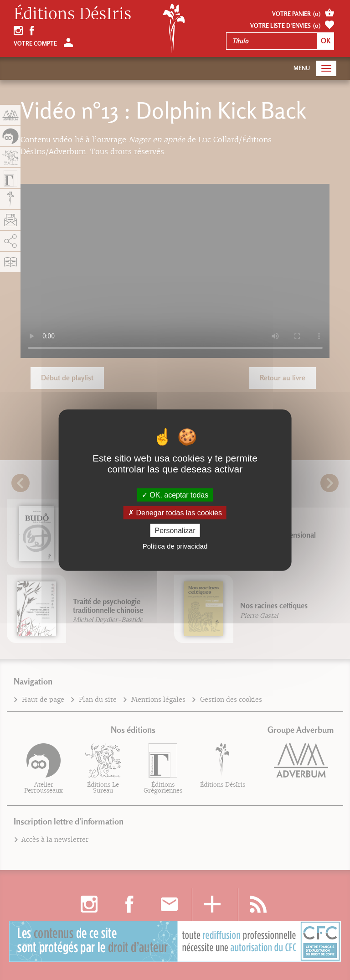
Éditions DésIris (72, 14)
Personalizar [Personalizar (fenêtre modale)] (175, 531)
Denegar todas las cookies (175, 512)
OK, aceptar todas (175, 495)
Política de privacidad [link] (175, 546)
